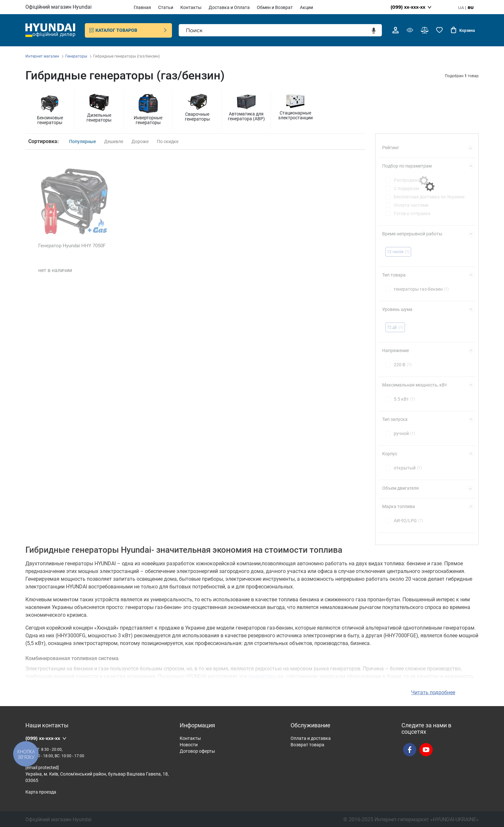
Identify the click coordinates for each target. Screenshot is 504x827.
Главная (142, 7)
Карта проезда (41, 791)
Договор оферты (197, 750)
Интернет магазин (43, 56)
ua (461, 8)
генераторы (262, 675)
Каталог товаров (128, 30)
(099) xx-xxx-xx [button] (408, 7)
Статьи (166, 7)
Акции (306, 7)
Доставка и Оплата (229, 7)
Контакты (191, 7)
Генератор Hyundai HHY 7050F (72, 246)
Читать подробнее (433, 691)
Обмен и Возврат (275, 7)
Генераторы (77, 56)
